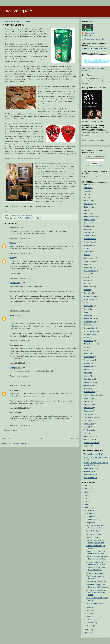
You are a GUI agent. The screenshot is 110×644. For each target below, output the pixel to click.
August (90, 523)
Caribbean (88, 226)
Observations (89, 360)
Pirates (87, 370)
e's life (87, 274)
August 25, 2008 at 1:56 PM (20, 278)
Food (86, 283)
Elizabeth (13, 413)
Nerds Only (88, 353)
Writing (87, 446)
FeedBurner (100, 166)
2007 (87, 630)
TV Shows (88, 430)
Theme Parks (89, 424)
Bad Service (89, 204)
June (89, 610)
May (89, 613)
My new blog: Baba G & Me (94, 454)
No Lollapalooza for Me (95, 603)
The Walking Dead (91, 417)
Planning (87, 373)
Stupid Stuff (88, 408)
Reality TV (88, 398)
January (90, 626)
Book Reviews (89, 217)
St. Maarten (88, 404)
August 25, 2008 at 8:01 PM (20, 363)
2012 (87, 495)
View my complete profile (94, 39)
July (88, 607)
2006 (87, 633)
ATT (86, 197)
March (89, 620)
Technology (88, 411)
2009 (87, 505)
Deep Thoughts (90, 261)
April (89, 617)
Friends (87, 290)
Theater (87, 421)
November (91, 513)
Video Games (89, 436)
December (91, 510)
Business (13, 218)
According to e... (20, 11)
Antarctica (88, 188)
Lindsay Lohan (90, 328)
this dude (61, 181)
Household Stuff (90, 322)
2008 (87, 508)
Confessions (89, 245)
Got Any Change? (15, 25)
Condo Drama (89, 242)
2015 (87, 489)
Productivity (88, 385)
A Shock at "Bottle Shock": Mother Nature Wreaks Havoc (96, 592)
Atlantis (87, 194)
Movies (87, 347)
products (87, 389)
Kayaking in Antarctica (95, 573)
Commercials (89, 236)
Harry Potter (89, 306)
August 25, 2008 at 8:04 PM (20, 386)
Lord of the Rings (91, 331)
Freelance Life (89, 287)
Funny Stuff (88, 293)
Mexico (87, 338)
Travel (86, 427)
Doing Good (89, 268)
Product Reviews (90, 382)
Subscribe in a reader (90, 177)
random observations (92, 395)
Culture (87, 255)
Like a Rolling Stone (94, 534)
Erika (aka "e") (15, 283)
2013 (87, 492)
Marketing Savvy (90, 334)
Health (87, 312)
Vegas (87, 433)
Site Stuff (88, 401)
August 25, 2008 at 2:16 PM (20, 311)
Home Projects (90, 319)
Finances (88, 280)
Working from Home (92, 443)
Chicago (87, 232)
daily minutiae (89, 258)
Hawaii (87, 309)
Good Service (37, 218)
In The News (89, 325)
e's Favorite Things (24, 218)
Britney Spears (90, 220)
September (91, 520)
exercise (87, 277)
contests (87, 248)
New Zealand (89, 357)
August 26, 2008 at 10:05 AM (20, 408)
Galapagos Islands (91, 296)
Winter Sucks (89, 440)
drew (12, 258)
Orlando (87, 363)
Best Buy (88, 213)
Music (86, 350)
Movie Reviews (90, 344)
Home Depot (89, 315)
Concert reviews (90, 239)
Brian (12, 390)
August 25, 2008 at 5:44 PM (20, 341)
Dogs (86, 264)
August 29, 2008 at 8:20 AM (20, 426)
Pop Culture (89, 379)
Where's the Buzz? (93, 531)
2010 (87, 501)
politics (87, 376)
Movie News (89, 341)
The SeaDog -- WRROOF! (96, 582)
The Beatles (89, 414)
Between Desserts (91, 468)
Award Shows (89, 201)
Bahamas (88, 207)
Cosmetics (88, 251)
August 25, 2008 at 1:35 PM (20, 238)
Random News (90, 392)
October (90, 517)
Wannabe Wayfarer (91, 475)
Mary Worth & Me (91, 478)
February (90, 623)
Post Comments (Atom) (20, 443)
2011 (87, 498)
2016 (87, 486)
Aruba (86, 191)
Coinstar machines (17, 31)
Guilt (86, 302)
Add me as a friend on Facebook (96, 48)
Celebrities (88, 229)
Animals (87, 185)
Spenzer (13, 243)
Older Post (74, 438)
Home (40, 438)
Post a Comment (10, 430)
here (86, 135)
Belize (86, 210)
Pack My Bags (90, 471)
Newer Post (6, 438)
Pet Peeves (88, 366)
